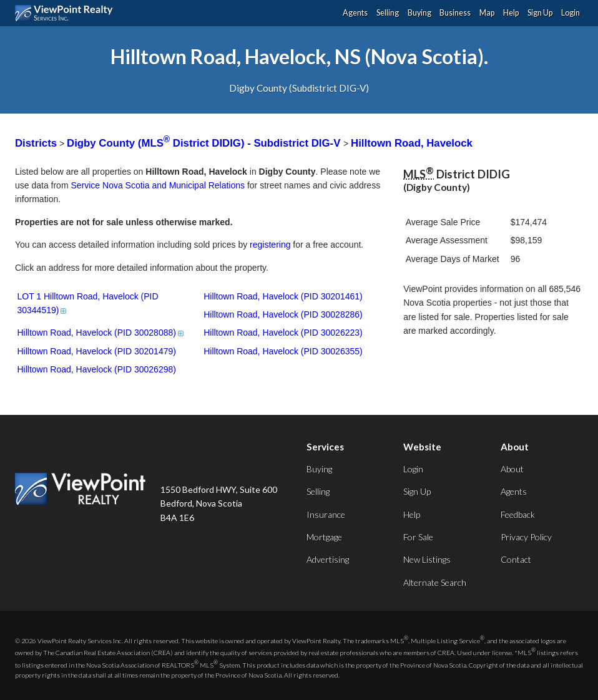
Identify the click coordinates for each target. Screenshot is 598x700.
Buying (419, 13)
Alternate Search (435, 582)
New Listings (427, 559)
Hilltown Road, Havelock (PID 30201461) (283, 296)
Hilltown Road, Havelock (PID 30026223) (283, 333)
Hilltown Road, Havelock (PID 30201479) (96, 351)
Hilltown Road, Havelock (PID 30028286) (283, 314)
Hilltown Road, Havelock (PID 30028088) (101, 333)
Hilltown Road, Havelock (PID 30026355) (283, 351)
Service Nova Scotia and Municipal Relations (158, 185)
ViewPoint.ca (67, 13)
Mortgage (324, 537)
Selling (388, 13)
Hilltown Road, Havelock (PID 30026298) (96, 369)
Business (455, 13)
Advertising (328, 559)
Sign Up (540, 13)
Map (487, 13)
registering (270, 245)
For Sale (418, 537)
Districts (36, 143)
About (512, 469)
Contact (516, 559)
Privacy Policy (526, 537)
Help (511, 13)
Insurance (326, 514)
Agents (355, 13)
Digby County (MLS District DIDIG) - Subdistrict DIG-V (205, 143)
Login (571, 13)
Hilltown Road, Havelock (412, 143)
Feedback (518, 514)
